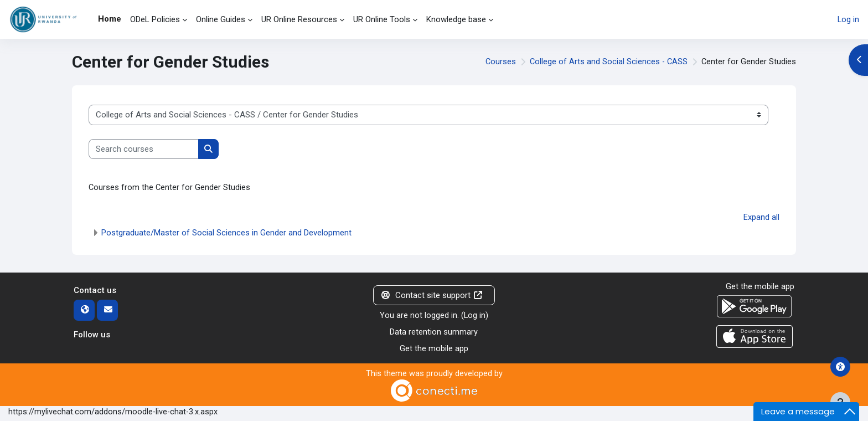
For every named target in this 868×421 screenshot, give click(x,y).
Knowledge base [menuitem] (456, 19)
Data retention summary (434, 333)
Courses (498, 62)
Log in (848, 19)
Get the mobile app (434, 351)
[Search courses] (144, 149)
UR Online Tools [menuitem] (382, 19)
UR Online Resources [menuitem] (299, 19)
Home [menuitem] (110, 19)
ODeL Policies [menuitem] (155, 19)
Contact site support (432, 296)
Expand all (761, 218)
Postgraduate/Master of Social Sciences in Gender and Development (226, 233)
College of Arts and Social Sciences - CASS (607, 62)
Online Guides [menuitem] (221, 19)
